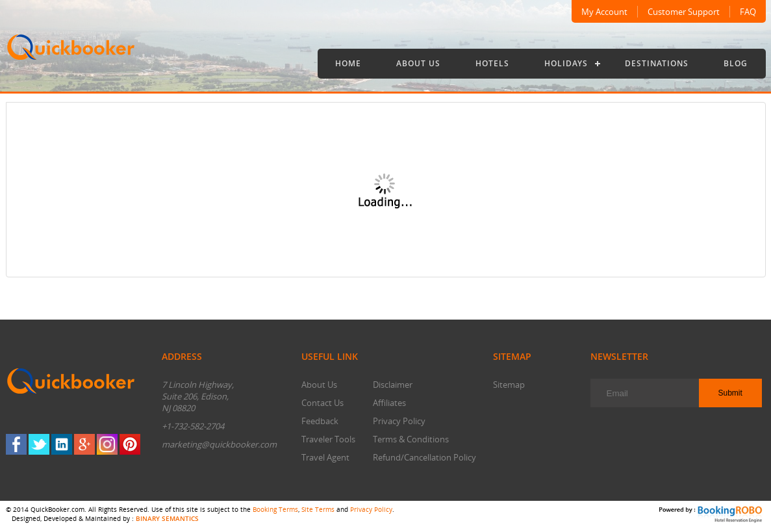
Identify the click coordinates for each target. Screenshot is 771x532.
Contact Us (322, 403)
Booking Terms (275, 509)
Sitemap (509, 385)
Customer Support (684, 12)
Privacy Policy (399, 421)
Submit (730, 393)
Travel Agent (325, 457)
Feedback (320, 421)
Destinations (657, 63)
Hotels (492, 63)
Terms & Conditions (411, 439)
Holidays (566, 63)
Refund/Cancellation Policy (424, 457)
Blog (736, 63)
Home (348, 63)
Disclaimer (393, 385)
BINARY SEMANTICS (167, 518)
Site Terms (318, 509)
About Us (418, 63)
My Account (604, 12)
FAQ (748, 12)
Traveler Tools (328, 439)
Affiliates (389, 403)
